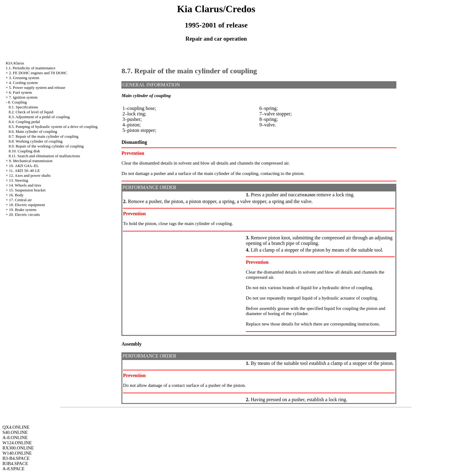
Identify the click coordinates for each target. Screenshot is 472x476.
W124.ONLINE (17, 443)
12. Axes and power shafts (30, 175)
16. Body (16, 195)
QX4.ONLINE (16, 427)
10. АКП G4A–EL (24, 166)
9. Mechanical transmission (31, 161)
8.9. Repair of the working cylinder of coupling (46, 146)
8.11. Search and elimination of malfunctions (44, 156)
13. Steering (18, 180)
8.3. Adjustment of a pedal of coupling (39, 117)
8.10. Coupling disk (24, 151)
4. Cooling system (23, 83)
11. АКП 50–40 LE (24, 171)
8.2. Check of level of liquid (31, 112)
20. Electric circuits (24, 214)
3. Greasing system (24, 78)
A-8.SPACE (13, 469)
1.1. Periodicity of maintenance (31, 68)
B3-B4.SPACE (16, 458)
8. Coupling (17, 102)
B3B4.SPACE (15, 463)
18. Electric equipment (27, 205)
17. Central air (20, 200)
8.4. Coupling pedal (24, 122)
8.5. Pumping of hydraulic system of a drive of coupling (53, 127)
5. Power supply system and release (37, 87)
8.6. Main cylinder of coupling (33, 131)
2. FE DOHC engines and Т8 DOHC (38, 73)
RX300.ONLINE (18, 448)
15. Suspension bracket (27, 190)
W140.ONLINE (17, 453)
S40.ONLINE (15, 432)
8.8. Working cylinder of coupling (35, 141)
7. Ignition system (23, 97)
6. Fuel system (20, 92)
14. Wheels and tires (25, 185)
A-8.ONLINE (15, 438)
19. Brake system (23, 210)
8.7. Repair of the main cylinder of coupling (43, 136)
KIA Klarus (15, 63)
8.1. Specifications (23, 107)
